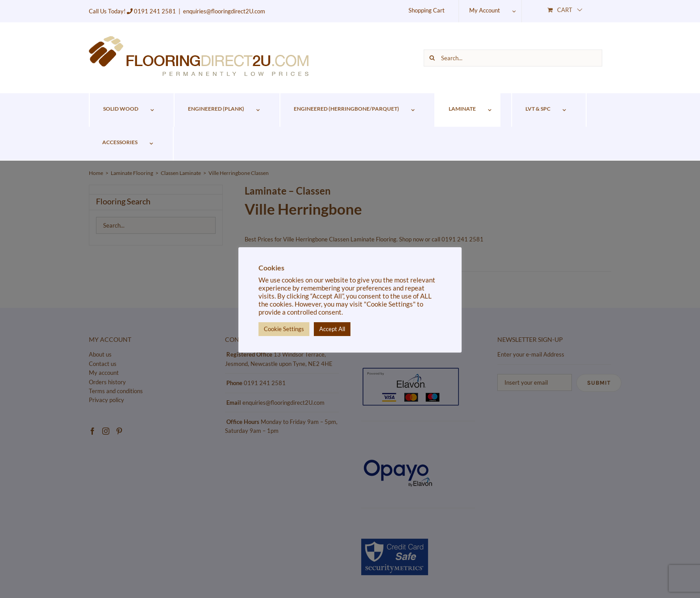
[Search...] (513, 58)
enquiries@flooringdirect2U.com (224, 11)
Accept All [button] (332, 329)
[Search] (432, 58)
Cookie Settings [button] (284, 329)
